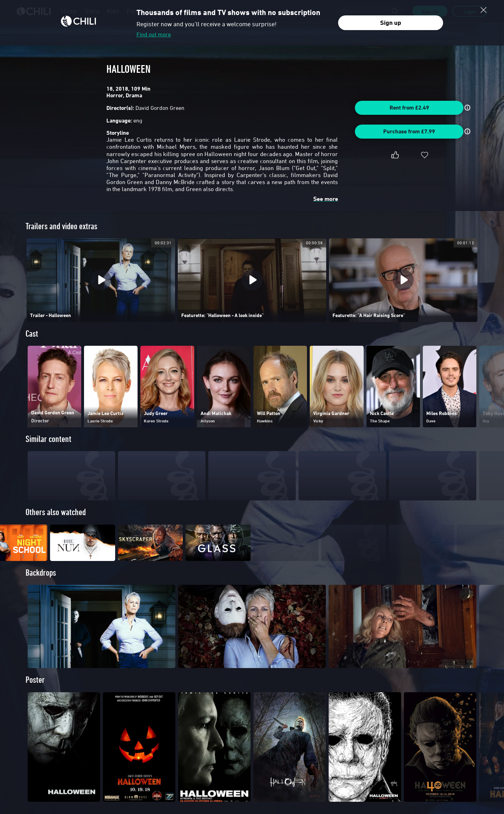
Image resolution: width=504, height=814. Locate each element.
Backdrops (41, 585)
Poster (35, 692)
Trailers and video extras (61, 226)
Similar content (48, 439)
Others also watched (56, 512)
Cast (32, 334)
